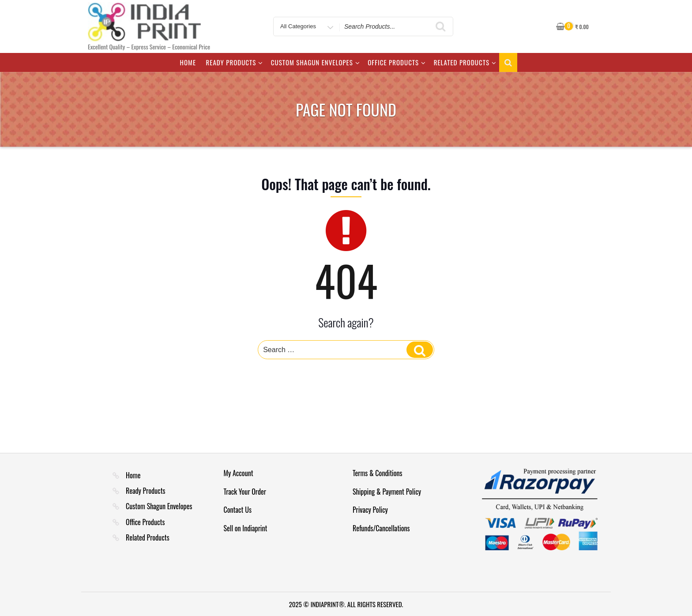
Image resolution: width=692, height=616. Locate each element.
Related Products (465, 62)
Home (188, 62)
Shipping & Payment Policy (387, 492)
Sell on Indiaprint (246, 528)
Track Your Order (245, 492)
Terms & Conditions (378, 473)
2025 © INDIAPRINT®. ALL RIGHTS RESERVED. (346, 604)
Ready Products (235, 62)
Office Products (397, 62)
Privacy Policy (370, 510)
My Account (239, 473)
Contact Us (238, 510)
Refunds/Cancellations (381, 528)
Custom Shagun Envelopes (316, 62)
